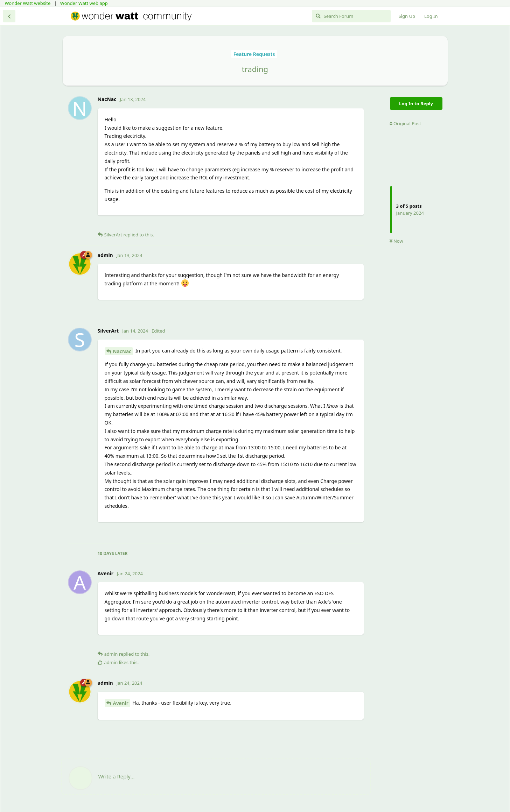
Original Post (405, 123)
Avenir (121, 703)
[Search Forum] (351, 16)
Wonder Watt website (28, 3)
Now (396, 241)
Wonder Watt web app (84, 3)
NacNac (122, 351)
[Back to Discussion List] (9, 16)
